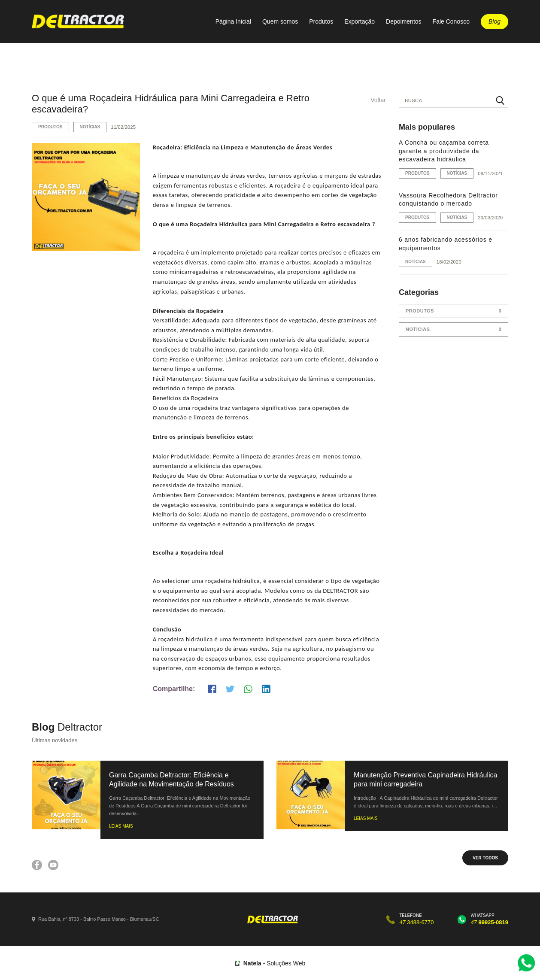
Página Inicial (233, 21)
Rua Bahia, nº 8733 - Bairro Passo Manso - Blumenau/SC (99, 919)
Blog (494, 21)
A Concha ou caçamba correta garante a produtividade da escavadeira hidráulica (444, 151)
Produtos (321, 21)
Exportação (359, 21)
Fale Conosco (451, 21)
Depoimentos (404, 21)
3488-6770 (416, 922)
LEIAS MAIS (121, 826)
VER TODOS (485, 858)
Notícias (90, 127)
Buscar (500, 100)
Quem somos (280, 21)
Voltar (378, 100)
